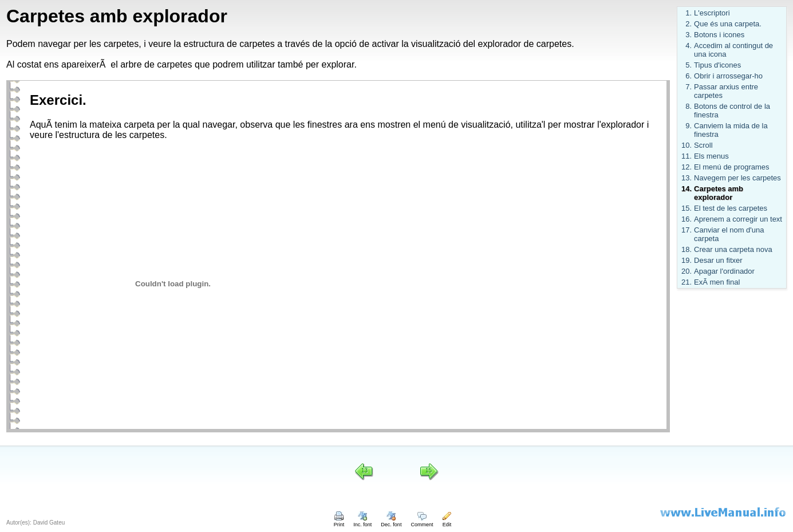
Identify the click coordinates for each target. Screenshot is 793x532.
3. (689, 35)
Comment (422, 522)
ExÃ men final (717, 282)
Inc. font (362, 522)
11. (687, 156)
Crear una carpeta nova (733, 249)
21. (687, 282)
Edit (447, 522)
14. (687, 189)
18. (687, 249)
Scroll (703, 145)
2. (689, 24)
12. (687, 167)
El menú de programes (732, 167)
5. (689, 65)
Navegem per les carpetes (737, 178)
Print (339, 522)
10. (687, 145)
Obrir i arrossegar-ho (728, 76)
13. (687, 178)
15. (687, 208)
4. (689, 46)
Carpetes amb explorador (719, 193)
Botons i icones (719, 35)
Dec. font (391, 522)
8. (689, 106)
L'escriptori (712, 13)
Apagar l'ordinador (724, 271)
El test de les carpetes (731, 208)
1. (689, 13)
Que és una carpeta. (728, 24)
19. (687, 260)
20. (687, 271)
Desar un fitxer (718, 260)
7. (689, 87)
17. (687, 230)
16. (687, 219)
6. (689, 76)
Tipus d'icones (717, 65)
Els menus (711, 156)
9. (689, 126)
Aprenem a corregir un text (738, 219)
